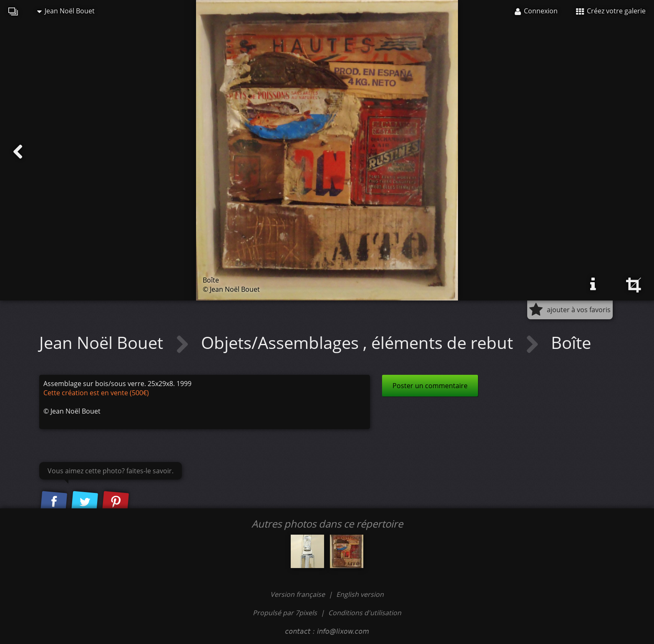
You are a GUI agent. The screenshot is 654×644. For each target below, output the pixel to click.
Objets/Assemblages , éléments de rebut (359, 342)
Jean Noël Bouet (66, 11)
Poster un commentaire (430, 386)
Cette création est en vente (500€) (96, 393)
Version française (298, 594)
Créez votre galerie (611, 11)
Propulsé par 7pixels (285, 613)
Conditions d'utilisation (365, 613)
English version (360, 594)
